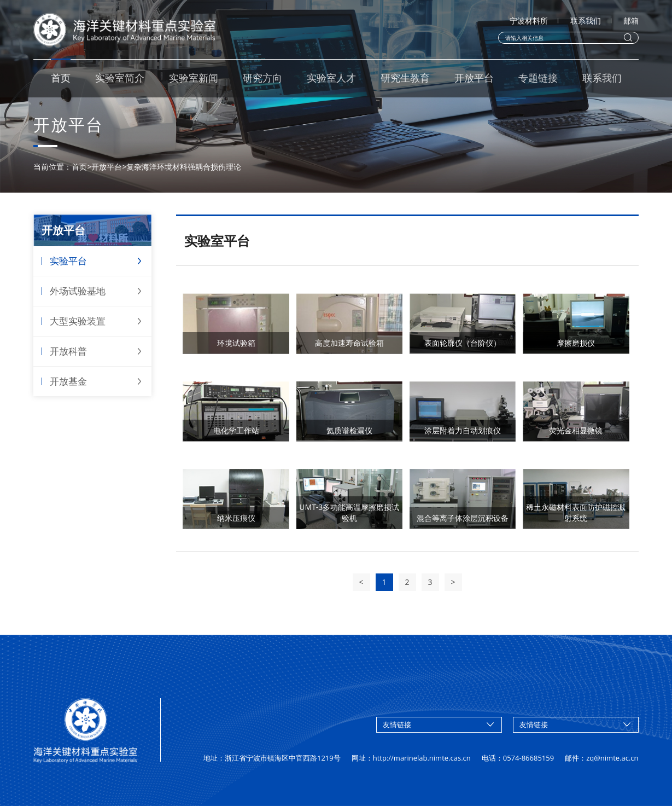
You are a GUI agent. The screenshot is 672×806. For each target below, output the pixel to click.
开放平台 (474, 78)
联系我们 (586, 21)
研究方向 (262, 78)
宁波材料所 (529, 21)
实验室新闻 (194, 78)
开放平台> (109, 167)
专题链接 (538, 78)
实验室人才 (331, 78)
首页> (81, 167)
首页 (61, 78)
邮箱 (631, 21)
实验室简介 (120, 78)
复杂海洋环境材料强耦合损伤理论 (184, 167)
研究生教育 (405, 78)
